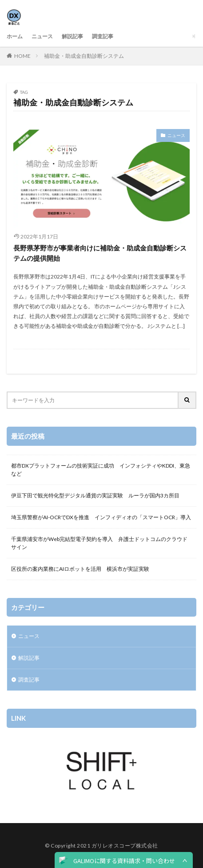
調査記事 (103, 36)
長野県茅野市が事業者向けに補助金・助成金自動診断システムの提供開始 (100, 253)
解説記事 (72, 36)
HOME (22, 56)
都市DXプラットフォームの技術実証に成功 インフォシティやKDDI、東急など (101, 470)
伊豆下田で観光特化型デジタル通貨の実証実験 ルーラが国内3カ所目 (95, 495)
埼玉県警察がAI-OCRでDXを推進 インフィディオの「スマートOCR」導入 (101, 517)
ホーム (15, 36)
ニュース (42, 36)
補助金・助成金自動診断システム (84, 56)
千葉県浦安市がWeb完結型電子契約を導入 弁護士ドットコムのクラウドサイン (99, 543)
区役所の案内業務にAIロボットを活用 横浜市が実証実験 (80, 569)
